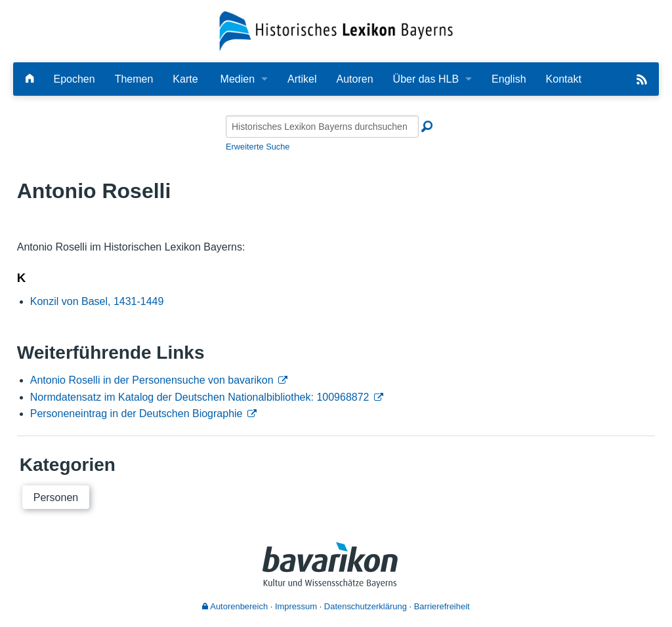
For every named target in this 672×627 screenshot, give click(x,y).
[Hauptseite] (30, 79)
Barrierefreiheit (442, 606)
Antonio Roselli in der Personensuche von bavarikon (152, 380)
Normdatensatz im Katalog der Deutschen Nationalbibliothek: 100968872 (200, 397)
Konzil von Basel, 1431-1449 (97, 301)
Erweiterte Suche (258, 147)
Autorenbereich (235, 606)
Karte (185, 79)
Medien (238, 79)
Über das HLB (426, 79)
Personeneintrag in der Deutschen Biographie (136, 414)
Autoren (355, 79)
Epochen (74, 79)
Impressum (296, 606)
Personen (56, 497)
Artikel (302, 79)
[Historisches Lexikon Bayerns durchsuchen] (322, 127)
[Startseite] (336, 30)
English (509, 79)
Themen (134, 79)
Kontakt (564, 79)
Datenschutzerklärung (366, 606)
